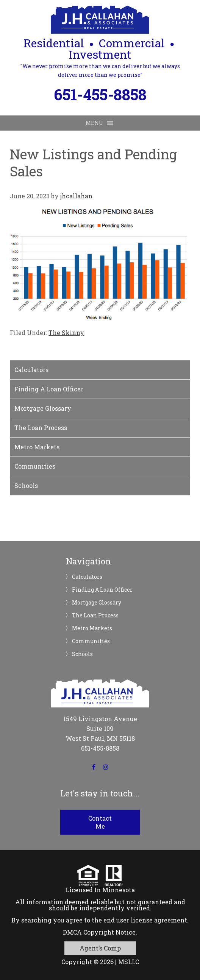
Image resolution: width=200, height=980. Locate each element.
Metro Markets (37, 447)
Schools (26, 485)
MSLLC (129, 962)
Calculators (31, 370)
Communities (35, 466)
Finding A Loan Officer (49, 389)
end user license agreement (145, 920)
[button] (95, 123)
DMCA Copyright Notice (99, 932)
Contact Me (100, 822)
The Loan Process (41, 428)
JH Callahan (100, 20)
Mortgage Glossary (43, 408)
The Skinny (66, 333)
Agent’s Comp (100, 948)
